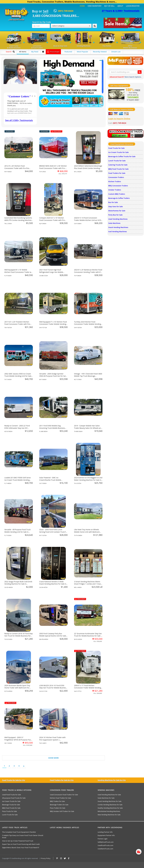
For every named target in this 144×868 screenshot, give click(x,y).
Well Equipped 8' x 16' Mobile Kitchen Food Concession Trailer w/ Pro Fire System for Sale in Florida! (18, 272)
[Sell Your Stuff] (116, 95)
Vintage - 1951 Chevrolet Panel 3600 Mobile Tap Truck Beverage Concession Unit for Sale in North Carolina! (88, 377)
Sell (46, 11)
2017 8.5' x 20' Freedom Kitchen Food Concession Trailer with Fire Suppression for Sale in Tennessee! (18, 324)
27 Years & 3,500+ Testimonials (121, 11)
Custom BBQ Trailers (117, 194)
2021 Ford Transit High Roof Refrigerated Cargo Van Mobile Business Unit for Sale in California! (53, 272)
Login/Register (133, 6)
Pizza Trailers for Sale (58, 808)
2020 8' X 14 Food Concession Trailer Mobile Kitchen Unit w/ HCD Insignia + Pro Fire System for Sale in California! (88, 221)
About (120, 6)
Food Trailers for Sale (117, 173)
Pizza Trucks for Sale (9, 811)
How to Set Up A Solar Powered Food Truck (18, 841)
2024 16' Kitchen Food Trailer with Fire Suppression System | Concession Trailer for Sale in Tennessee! (52, 741)
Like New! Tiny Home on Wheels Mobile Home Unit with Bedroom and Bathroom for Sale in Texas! (87, 532)
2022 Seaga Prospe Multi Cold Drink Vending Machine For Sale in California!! (18, 584)
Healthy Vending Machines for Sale (110, 808)
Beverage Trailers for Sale (59, 805)
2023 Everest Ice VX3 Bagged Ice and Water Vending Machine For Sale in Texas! (88, 480)
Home (82, 6)
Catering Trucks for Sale (118, 165)
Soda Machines (114, 223)
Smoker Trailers (115, 190)
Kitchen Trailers (115, 181)
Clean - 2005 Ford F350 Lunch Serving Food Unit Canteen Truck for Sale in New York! (53, 532)
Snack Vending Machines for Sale (110, 801)
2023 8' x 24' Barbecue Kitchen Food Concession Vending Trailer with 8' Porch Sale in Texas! (88, 272)
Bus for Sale (113, 202)
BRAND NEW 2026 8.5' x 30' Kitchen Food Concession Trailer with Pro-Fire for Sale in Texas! (53, 168)
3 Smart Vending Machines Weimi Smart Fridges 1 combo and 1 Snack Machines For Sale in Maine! (88, 584)
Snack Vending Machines (118, 227)
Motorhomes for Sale (117, 211)
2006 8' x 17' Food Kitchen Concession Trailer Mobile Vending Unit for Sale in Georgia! (87, 688)
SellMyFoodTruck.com (106, 842)
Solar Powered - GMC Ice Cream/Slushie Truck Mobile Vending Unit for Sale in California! (53, 480)
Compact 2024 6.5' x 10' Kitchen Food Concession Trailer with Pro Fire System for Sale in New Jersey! (53, 220)
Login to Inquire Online (119, 119)
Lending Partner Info (105, 832)
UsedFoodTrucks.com (105, 845)
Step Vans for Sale (116, 206)
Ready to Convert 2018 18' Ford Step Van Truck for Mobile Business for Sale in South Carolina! (19, 636)
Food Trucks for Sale (116, 148)
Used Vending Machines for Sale (109, 795)
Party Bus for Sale (115, 215)
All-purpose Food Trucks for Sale (14, 798)
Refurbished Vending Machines (109, 811)
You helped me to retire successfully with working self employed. (19, 103)
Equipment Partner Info (106, 835)
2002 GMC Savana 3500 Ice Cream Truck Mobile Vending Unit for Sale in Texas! (18, 376)
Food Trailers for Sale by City (62, 780)
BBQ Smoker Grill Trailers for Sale (62, 811)
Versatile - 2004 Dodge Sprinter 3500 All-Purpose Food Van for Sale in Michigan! (53, 376)
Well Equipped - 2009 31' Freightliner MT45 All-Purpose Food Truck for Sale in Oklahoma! (18, 740)
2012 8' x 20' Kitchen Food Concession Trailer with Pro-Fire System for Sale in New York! (17, 168)
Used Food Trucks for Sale (12, 795)
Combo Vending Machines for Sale (110, 805)
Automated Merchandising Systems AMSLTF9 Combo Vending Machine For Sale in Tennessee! (18, 220)
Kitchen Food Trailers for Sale (60, 798)
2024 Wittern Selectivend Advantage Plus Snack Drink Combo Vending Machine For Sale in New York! (88, 168)
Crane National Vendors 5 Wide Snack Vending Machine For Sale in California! (53, 584)
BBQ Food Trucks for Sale (118, 169)
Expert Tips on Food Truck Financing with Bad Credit (21, 844)
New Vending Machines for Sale (109, 815)
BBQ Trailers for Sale (57, 801)
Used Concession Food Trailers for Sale (64, 795)
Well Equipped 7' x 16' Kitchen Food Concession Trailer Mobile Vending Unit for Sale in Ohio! (53, 324)
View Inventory (95, 6)
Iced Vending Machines (118, 232)
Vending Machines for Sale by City (112, 780)
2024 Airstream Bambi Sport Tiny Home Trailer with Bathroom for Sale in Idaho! (17, 688)
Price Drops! (53, 52)
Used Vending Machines (118, 219)
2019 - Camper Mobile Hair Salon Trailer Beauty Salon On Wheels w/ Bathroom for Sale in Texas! (87, 428)
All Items (23, 52)
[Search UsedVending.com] (140, 72)
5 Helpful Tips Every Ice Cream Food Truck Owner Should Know (23, 836)
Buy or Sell (109, 6)
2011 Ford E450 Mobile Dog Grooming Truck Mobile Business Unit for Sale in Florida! (52, 428)
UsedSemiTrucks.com (105, 849)
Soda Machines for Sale (106, 798)
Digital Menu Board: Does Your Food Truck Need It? (21, 848)
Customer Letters (19, 96)
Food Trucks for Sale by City (14, 780)
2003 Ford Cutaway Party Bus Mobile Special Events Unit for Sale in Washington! (53, 636)
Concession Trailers (116, 177)
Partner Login (103, 839)
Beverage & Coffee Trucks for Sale (122, 156)
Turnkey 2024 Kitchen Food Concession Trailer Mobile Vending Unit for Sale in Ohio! (87, 324)
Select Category (71, 26)
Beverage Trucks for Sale (11, 805)
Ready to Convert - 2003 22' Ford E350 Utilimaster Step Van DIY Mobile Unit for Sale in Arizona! (17, 428)
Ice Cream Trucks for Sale (118, 152)
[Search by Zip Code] (95, 26)
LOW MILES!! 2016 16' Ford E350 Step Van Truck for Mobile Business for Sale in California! (53, 688)
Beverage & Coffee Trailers (119, 198)
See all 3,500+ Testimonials (19, 120)
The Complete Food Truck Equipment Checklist (19, 832)
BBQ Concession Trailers (118, 186)
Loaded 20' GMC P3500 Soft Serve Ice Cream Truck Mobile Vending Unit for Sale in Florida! (18, 480)
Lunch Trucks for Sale (117, 161)
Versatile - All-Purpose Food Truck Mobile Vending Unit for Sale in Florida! (17, 532)
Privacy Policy (46, 858)
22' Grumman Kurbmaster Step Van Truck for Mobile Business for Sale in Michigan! (88, 636)
